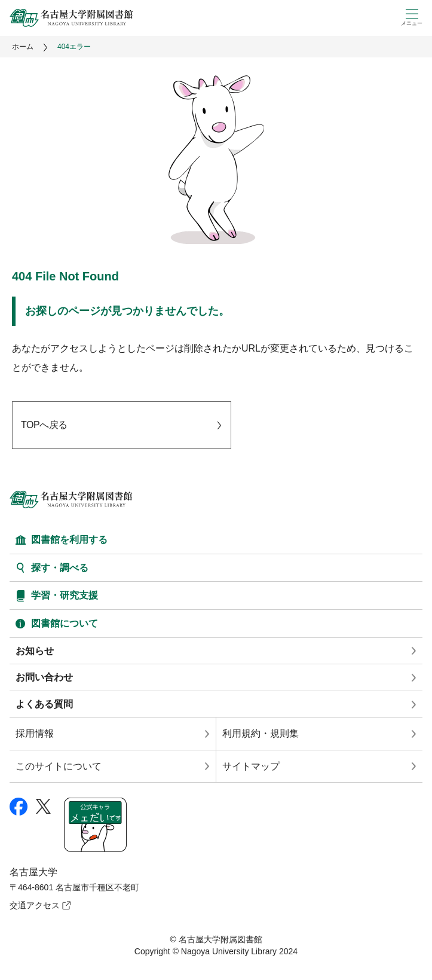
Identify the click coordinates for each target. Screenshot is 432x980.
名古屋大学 (33, 872)
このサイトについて (59, 766)
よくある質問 (44, 704)
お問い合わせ (44, 677)
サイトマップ (251, 766)
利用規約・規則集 (261, 733)
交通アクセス (35, 905)
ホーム (23, 47)
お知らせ (35, 651)
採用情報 (35, 733)
